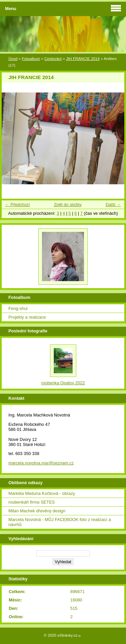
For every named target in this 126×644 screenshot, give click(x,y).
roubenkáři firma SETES (32, 502)
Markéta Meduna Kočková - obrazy (42, 493)
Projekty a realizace (27, 317)
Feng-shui (18, 308)
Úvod (13, 59)
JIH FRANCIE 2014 (83, 59)
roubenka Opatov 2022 (63, 383)
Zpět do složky (68, 205)
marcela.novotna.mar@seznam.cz (41, 463)
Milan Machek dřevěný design (37, 511)
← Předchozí (17, 205)
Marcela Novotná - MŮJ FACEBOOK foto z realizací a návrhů (60, 522)
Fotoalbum (31, 59)
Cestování (53, 59)
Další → (113, 205)
